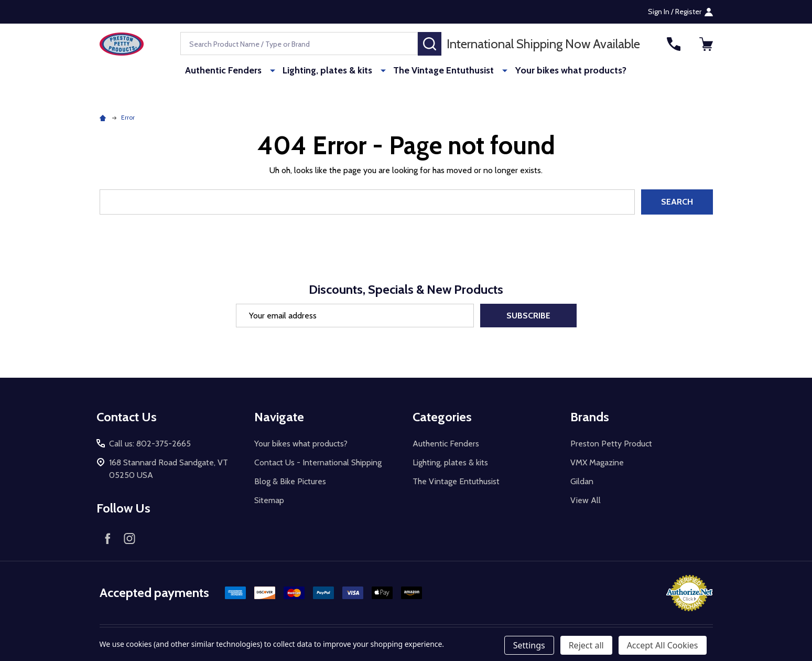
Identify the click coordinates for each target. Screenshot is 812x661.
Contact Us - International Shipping (318, 462)
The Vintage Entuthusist (442, 71)
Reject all (586, 645)
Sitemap (269, 500)
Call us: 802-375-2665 (150, 444)
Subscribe (528, 316)
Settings (529, 645)
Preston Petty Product (611, 444)
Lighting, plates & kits (330, 71)
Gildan (582, 481)
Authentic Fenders (230, 71)
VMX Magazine (597, 462)
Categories (442, 417)
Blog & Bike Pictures (290, 481)
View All (586, 500)
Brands (590, 417)
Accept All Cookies (663, 645)
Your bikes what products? (565, 71)
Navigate (279, 417)
